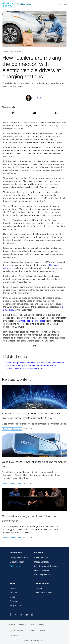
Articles (13, 593)
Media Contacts (41, 562)
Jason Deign (39, 98)
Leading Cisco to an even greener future (24, 369)
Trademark (14, 636)
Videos (13, 589)
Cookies (43, 630)
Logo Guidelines (42, 571)
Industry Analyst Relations (46, 566)
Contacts (12, 625)
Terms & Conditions (17, 630)
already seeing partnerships (32, 321)
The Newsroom (24, 4)
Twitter (35, 113)
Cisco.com (15, 566)
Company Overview (19, 558)
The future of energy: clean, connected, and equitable (31, 366)
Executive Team (17, 562)
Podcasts (14, 601)
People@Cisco (16, 606)
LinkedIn (13, 113)
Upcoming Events (42, 575)
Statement (32, 630)
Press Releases (41, 558)
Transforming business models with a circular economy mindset (35, 363)
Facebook (56, 113)
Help (32, 625)
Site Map (41, 625)
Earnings (40, 589)
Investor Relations (44, 593)
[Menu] (65, 4)
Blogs (12, 597)
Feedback (23, 625)
